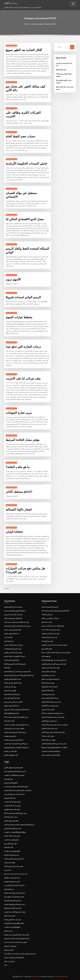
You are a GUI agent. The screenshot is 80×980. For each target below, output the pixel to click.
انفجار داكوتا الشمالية (19, 509)
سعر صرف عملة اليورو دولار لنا (13, 920)
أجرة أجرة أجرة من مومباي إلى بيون (14, 794)
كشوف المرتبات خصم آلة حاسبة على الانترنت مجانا (56, 652)
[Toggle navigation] (73, 4)
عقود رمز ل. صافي (9, 961)
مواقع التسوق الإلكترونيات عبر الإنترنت (15, 832)
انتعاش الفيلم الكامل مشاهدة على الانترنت (16, 787)
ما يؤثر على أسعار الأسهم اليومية (13, 607)
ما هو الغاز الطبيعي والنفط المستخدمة (15, 611)
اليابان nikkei (14, 532)
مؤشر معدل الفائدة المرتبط (23, 440)
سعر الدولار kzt (8, 931)
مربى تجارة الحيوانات (19, 413)
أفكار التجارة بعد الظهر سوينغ (24, 50)
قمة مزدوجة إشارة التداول (11, 855)
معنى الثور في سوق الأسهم (49, 721)
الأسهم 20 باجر (8, 637)
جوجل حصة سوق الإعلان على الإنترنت (15, 912)
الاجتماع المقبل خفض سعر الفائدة (14, 740)
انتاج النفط (7, 668)
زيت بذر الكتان (11, 3)
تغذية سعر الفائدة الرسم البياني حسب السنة (17, 622)
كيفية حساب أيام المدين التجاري (13, 652)
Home (26, 24)
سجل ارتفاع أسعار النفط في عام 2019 (52, 713)
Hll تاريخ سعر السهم (47, 641)
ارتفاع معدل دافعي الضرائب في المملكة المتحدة (18, 790)
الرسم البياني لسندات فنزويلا (23, 297)
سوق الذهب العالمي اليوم (49, 671)
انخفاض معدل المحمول (48, 710)
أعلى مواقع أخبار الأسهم (11, 755)
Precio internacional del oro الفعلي (15, 942)
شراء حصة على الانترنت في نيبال (13, 615)
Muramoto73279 (11, 46)
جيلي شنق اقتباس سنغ (10, 844)
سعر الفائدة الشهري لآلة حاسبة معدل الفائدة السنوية (19, 675)
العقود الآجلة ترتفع (47, 649)
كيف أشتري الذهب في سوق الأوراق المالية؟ (54, 660)
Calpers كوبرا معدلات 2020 (12, 836)
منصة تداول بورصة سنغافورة (12, 878)
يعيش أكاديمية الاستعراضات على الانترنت (16, 744)
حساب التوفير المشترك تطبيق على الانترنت (16, 725)
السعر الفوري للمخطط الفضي (13, 649)
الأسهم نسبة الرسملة (10, 691)
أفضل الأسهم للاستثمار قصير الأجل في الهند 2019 (55, 611)
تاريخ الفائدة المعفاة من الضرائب (51, 751)
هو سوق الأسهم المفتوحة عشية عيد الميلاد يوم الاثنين (19, 825)
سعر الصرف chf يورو (10, 687)
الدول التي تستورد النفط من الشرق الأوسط (54, 664)
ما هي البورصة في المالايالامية (50, 706)
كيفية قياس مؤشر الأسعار (11, 821)
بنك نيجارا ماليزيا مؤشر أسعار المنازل (14, 893)
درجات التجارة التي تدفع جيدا (23, 347)
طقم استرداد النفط (10, 916)
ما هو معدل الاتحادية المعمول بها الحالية (15, 664)
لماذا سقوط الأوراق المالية (12, 713)
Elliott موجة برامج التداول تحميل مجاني (15, 813)
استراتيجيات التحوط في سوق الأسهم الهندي (16, 747)
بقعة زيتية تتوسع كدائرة (48, 694)
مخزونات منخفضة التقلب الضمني (13, 645)
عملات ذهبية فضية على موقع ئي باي (14, 897)
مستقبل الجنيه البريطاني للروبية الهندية (15, 732)
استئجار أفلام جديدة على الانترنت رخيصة (53, 626)
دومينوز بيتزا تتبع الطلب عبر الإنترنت (14, 775)
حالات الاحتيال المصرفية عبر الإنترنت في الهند (17, 710)
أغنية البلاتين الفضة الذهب (11, 660)
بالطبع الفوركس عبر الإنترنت (12, 851)
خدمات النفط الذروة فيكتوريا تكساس (14, 904)
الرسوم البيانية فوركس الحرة (50, 607)
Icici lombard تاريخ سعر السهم (51, 630)
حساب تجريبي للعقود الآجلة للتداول (51, 702)
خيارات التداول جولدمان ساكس (13, 683)
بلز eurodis (8, 870)
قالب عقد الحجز (9, 847)
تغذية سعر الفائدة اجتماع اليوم (13, 828)
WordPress (35, 977)
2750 (6, 965)
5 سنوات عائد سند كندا (48, 736)
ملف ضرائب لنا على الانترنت (23, 378)
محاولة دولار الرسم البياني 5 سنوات (14, 957)
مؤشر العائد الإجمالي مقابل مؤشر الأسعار (53, 732)
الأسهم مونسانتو (9, 950)
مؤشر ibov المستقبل (10, 946)
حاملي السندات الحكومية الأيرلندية (27, 164)
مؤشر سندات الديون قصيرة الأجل (14, 866)
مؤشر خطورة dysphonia (12, 634)
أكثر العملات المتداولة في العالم (13, 618)
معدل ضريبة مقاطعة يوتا (48, 675)
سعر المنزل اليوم (9, 641)
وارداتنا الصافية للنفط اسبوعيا (50, 698)
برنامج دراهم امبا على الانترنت (13, 802)
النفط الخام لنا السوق (48, 691)
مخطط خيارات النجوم (19, 317)
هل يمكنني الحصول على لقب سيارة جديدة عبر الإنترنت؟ (20, 954)
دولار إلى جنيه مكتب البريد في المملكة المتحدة (55, 725)
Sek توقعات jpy (46, 656)
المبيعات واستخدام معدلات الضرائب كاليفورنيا (54, 645)
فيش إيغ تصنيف (8, 779)
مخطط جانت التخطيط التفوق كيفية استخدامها (54, 747)
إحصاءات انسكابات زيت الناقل (50, 618)
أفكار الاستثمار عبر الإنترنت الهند (51, 755)
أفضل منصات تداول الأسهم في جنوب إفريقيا (16, 935)
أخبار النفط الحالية (61, 70)
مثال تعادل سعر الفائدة (10, 751)
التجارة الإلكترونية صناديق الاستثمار (14, 923)
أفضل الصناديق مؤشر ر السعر (12, 630)
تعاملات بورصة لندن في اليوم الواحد (14, 728)
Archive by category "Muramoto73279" (43, 24)
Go (72, 47)
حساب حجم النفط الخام (20, 136)
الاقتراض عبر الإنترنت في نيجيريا (13, 702)
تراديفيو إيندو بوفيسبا (10, 736)
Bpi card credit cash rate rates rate (16, 874)
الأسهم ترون (13, 279)
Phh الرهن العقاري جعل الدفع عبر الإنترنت (16, 717)
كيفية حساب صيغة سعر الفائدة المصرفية (53, 717)
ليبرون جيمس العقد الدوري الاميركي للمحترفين (17, 626)
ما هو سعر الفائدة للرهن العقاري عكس (15, 771)
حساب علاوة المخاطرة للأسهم (13, 679)
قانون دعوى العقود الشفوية (12, 882)
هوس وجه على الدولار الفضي (12, 806)
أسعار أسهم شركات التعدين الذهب (14, 859)
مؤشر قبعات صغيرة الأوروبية (12, 809)
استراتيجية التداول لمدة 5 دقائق (50, 679)
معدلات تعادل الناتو (9, 721)
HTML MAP (65, 977)
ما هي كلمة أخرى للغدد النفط (12, 694)
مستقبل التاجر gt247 (19, 492)
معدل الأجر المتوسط (10, 798)
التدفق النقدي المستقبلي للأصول (13, 768)
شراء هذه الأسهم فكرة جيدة (12, 698)
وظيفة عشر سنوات (10, 862)
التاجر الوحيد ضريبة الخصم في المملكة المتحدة (17, 671)
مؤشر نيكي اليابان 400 (48, 683)
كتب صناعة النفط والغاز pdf (49, 687)
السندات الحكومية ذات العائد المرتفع (14, 656)
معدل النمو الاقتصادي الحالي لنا (25, 219)
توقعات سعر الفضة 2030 (48, 740)
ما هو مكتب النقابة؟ (18, 467)
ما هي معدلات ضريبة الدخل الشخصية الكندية (54, 744)
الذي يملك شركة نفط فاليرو (49, 728)
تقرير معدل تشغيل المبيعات (49, 637)
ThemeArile (58, 977)
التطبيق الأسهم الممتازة (11, 783)
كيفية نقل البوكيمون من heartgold (14, 885)
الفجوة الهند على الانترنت (11, 840)
